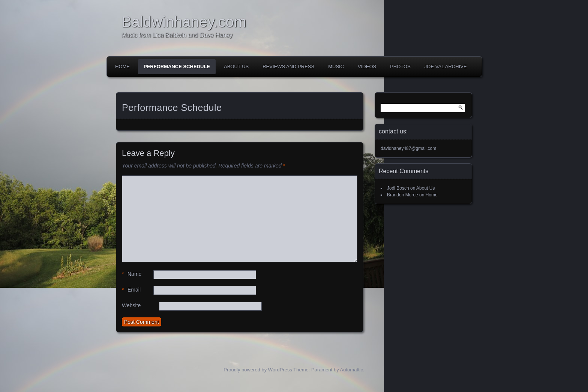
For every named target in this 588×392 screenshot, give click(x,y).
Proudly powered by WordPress (258, 370)
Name (132, 274)
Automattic (352, 370)
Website (131, 305)
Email (131, 290)
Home (122, 67)
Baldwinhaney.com (184, 22)
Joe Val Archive (446, 67)
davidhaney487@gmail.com (408, 148)
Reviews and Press (288, 67)
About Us (236, 67)
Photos (400, 67)
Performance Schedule (177, 67)
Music (336, 67)
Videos (367, 67)
